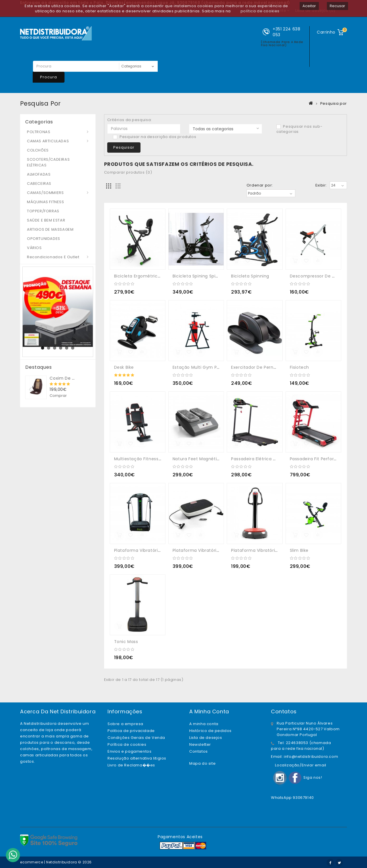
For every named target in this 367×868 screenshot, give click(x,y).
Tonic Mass (126, 642)
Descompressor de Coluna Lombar (327, 276)
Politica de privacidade (131, 731)
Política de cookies (127, 744)
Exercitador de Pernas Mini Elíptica (268, 367)
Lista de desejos (206, 738)
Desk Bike (124, 367)
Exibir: (321, 185)
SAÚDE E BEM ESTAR (46, 220)
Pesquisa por (334, 103)
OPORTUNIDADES (44, 239)
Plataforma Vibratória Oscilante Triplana (275, 550)
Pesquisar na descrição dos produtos (155, 137)
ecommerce (32, 862)
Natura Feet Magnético (198, 459)
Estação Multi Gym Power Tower (207, 367)
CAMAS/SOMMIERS (45, 193)
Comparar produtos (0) (128, 172)
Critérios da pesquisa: (130, 120)
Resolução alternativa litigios (137, 758)
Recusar (337, 6)
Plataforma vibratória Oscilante (149, 550)
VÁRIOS (34, 248)
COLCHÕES (38, 150)
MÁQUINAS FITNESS (46, 202)
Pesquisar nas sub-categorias (299, 129)
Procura (49, 77)
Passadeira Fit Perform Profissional (327, 459)
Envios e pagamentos (129, 751)
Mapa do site (202, 763)
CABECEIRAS (39, 183)
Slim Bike (299, 550)
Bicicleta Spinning (250, 276)
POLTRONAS (39, 132)
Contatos (199, 751)
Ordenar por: (260, 185)
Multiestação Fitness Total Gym (148, 459)
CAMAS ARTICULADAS (48, 141)
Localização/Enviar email (300, 765)
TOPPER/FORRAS (43, 211)
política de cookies (260, 11)
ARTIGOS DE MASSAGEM (50, 229)
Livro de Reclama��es (131, 765)
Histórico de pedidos (210, 731)
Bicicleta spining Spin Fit (199, 276)
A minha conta (204, 724)
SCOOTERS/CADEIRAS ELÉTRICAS (48, 162)
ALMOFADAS (39, 174)
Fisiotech (299, 367)
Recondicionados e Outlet (53, 257)
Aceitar (309, 6)
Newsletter (200, 744)
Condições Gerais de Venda (136, 738)
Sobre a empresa (125, 724)
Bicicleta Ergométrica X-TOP (145, 276)
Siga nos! (313, 777)
